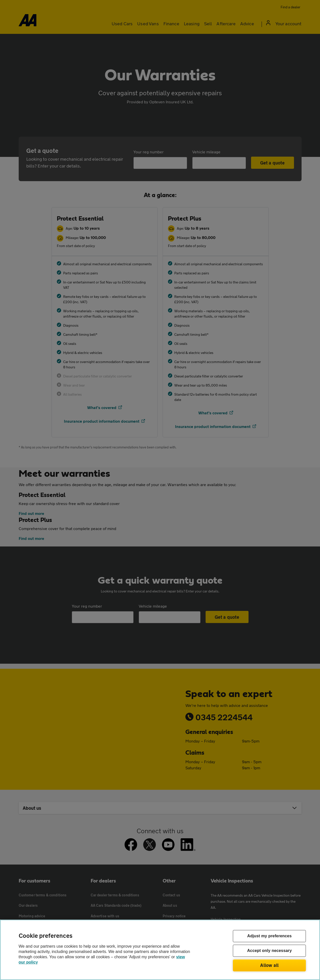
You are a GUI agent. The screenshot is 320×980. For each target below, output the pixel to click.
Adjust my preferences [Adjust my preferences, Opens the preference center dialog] (269, 936)
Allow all (269, 965)
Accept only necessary (269, 951)
